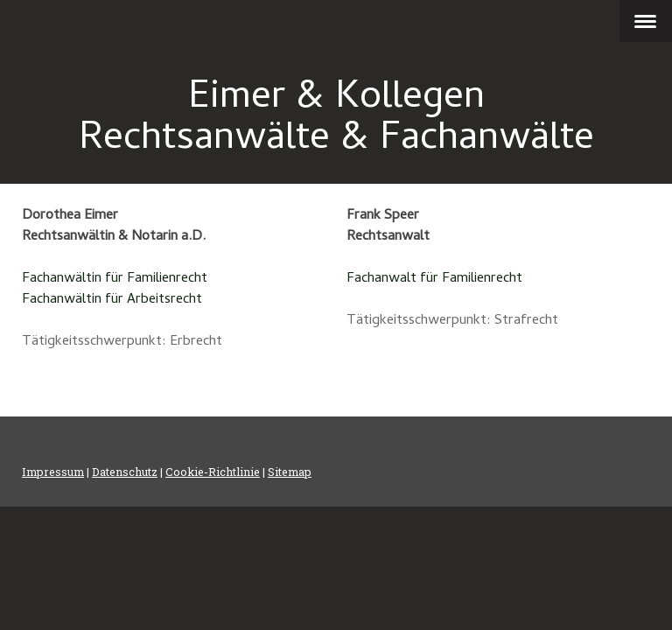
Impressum (53, 472)
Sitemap (290, 472)
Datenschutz (125, 472)
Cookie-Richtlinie (213, 472)
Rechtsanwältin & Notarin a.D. (114, 237)
